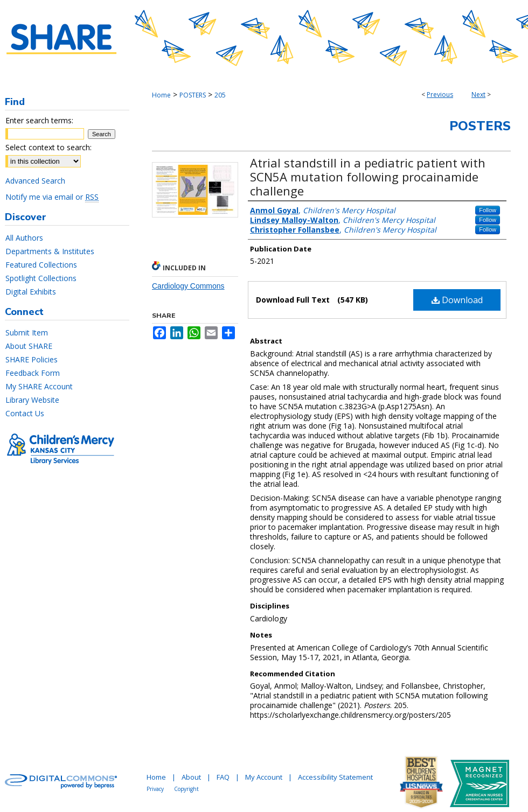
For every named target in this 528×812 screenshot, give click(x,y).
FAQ (223, 777)
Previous (440, 94)
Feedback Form (33, 373)
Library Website (32, 400)
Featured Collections (41, 265)
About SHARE (29, 346)
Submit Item (27, 332)
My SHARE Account (39, 386)
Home (161, 95)
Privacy (155, 789)
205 (220, 95)
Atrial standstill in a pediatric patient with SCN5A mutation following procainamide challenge (368, 177)
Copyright (186, 789)
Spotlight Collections (41, 278)
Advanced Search (35, 181)
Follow (488, 210)
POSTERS (193, 95)
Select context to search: (48, 147)
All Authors (24, 238)
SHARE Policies (32, 359)
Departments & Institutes (50, 251)
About (191, 777)
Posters (480, 126)
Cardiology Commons (188, 286)
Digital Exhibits (31, 292)
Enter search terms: (39, 120)
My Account (264, 777)
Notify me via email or (52, 197)
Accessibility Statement (335, 777)
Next (478, 94)
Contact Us (25, 413)
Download (457, 300)
